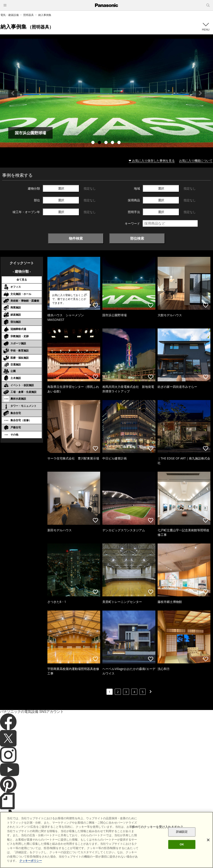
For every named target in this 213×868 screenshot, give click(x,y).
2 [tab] (100, 143)
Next (200, 93)
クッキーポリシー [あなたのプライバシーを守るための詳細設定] (31, 861)
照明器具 (28, 15)
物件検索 (76, 238)
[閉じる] (208, 840)
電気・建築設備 (10, 15)
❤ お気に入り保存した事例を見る (152, 161)
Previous (13, 93)
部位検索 (137, 238)
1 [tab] (93, 143)
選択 (61, 188)
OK (182, 844)
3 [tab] (106, 143)
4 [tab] (113, 143)
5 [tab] (120, 143)
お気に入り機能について (196, 161)
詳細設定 (182, 832)
